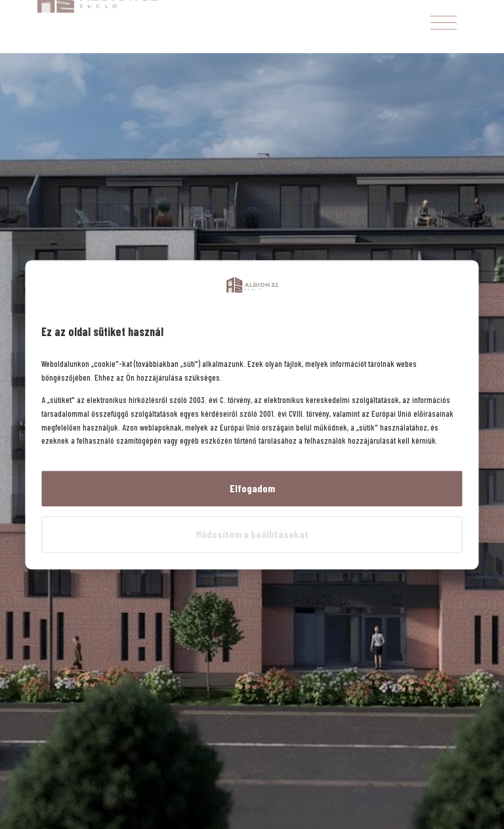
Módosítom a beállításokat (252, 534)
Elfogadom (252, 489)
